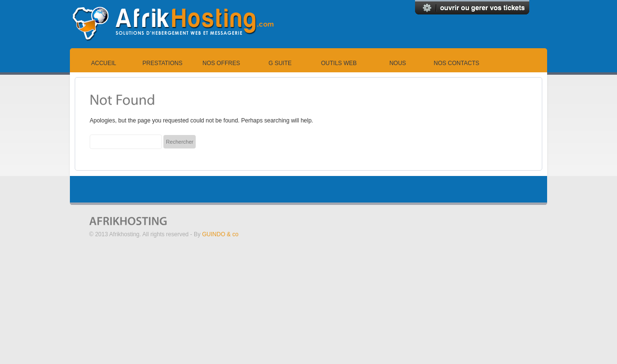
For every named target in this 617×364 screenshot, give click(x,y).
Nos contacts (456, 63)
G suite (280, 63)
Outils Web (339, 63)
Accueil (104, 63)
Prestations (163, 63)
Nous (398, 63)
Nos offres (221, 63)
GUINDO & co (220, 234)
